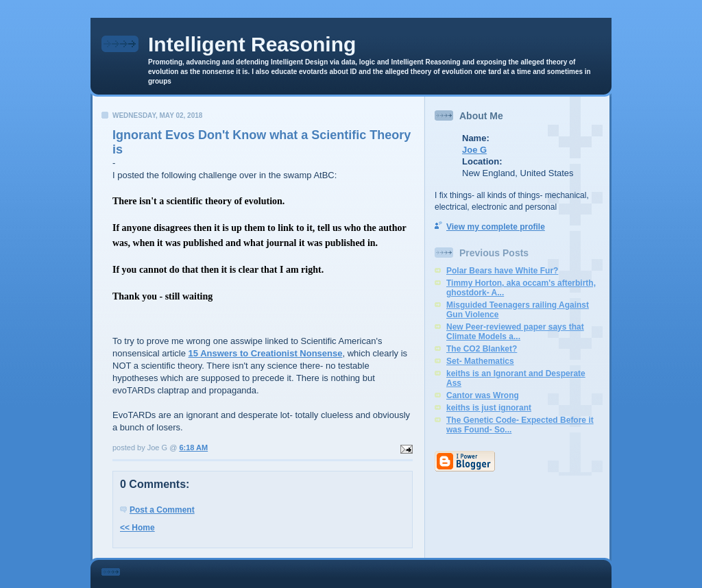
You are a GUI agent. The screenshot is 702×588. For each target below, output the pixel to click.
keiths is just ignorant (489, 408)
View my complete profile (496, 227)
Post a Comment (162, 510)
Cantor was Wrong (483, 395)
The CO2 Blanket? (482, 349)
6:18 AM (193, 448)
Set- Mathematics (480, 361)
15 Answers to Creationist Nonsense (266, 353)
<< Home (137, 528)
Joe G (474, 150)
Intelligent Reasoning (252, 44)
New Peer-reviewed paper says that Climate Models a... (515, 332)
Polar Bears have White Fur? (502, 271)
